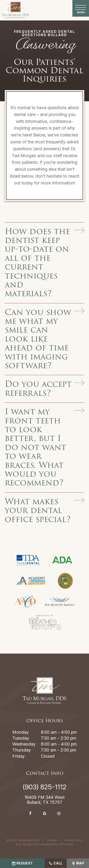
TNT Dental (66, 844)
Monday (21, 732)
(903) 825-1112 (45, 787)
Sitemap (52, 840)
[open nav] (81, 8)
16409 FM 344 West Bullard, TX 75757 (44, 800)
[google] (45, 813)
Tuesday (21, 738)
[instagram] (59, 813)
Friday (19, 756)
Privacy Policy (73, 840)
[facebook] (30, 813)
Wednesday (24, 744)
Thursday (22, 750)
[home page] (15, 10)
